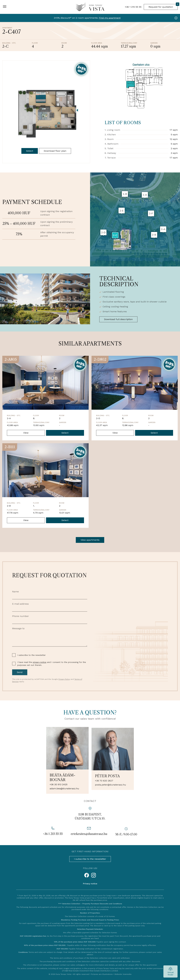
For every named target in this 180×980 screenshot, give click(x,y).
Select (30, 151)
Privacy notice (90, 884)
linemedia (127, 974)
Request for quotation (163, 6)
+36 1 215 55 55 (133, 7)
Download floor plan (55, 151)
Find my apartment (110, 18)
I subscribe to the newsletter (90, 859)
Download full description (118, 319)
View (26, 433)
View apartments (90, 540)
